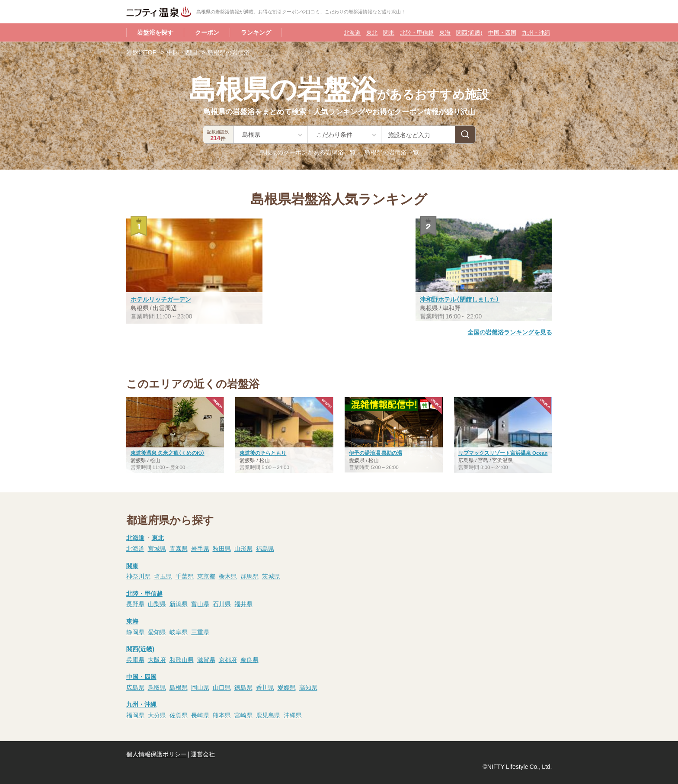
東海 (445, 32)
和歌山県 (182, 659)
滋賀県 (206, 659)
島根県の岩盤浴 (229, 52)
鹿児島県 (268, 715)
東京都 (206, 576)
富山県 (200, 604)
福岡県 (135, 715)
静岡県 (135, 632)
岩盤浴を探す (155, 32)
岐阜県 (179, 632)
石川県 (222, 604)
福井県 (243, 604)
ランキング (256, 32)
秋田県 (222, 548)
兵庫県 (135, 659)
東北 (372, 32)
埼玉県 (163, 576)
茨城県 (271, 576)
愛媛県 (287, 687)
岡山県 (200, 687)
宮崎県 (243, 715)
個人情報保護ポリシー (157, 754)
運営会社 (203, 754)
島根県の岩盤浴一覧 (392, 152)
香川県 (265, 687)
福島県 (265, 548)
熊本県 (222, 715)
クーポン (207, 32)
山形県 (243, 548)
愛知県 (157, 632)
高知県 (308, 687)
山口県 (222, 687)
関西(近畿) (469, 32)
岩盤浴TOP (142, 52)
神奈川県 (138, 576)
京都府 (228, 659)
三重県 (200, 632)
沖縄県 (293, 715)
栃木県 (228, 576)
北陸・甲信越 (417, 32)
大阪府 (157, 659)
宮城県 (157, 548)
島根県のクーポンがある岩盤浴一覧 (307, 152)
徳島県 (243, 687)
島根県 (179, 687)
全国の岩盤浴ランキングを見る (510, 332)
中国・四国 (502, 32)
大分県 (157, 715)
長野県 (135, 604)
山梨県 (157, 604)
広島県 (135, 687)
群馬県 (249, 576)
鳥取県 (157, 687)
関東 (389, 32)
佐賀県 (179, 715)
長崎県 (200, 715)
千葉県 (185, 576)
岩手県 (200, 548)
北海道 (352, 32)
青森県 (179, 548)
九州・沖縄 (536, 32)
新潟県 (179, 604)
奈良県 (249, 659)
